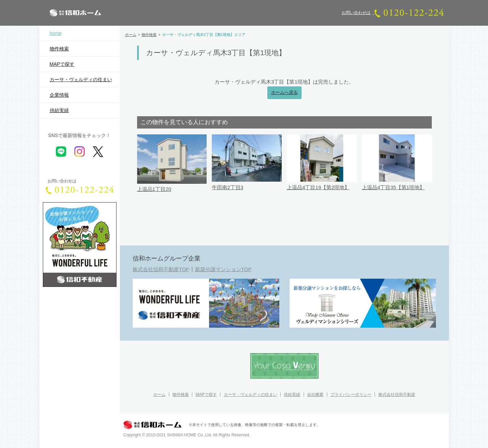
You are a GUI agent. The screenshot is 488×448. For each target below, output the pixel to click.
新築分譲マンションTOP (223, 269)
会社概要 (315, 395)
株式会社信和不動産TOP (161, 269)
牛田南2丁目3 (228, 187)
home (56, 33)
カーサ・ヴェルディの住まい (81, 80)
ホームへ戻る (284, 93)
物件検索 (59, 49)
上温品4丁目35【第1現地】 (393, 187)
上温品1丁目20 (154, 189)
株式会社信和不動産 (397, 395)
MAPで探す (62, 64)
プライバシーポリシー (351, 395)
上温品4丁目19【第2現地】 (318, 187)
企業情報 (59, 95)
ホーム (159, 395)
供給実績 (59, 110)
